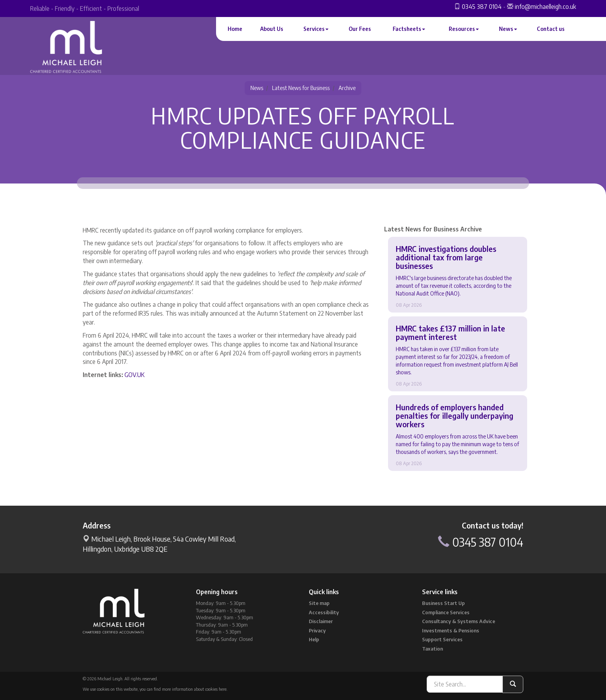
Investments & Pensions (451, 630)
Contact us (551, 29)
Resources (464, 29)
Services (316, 29)
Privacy (317, 630)
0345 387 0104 (482, 7)
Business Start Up (443, 603)
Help (314, 639)
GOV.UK (134, 375)
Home (235, 29)
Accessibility (324, 612)
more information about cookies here (194, 689)
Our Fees (360, 29)
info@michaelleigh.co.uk (545, 7)
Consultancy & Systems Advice (459, 621)
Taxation (432, 649)
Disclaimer (321, 621)
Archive (347, 88)
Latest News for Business (301, 88)
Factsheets (409, 29)
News (508, 29)
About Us (272, 29)
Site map (319, 603)
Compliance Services (446, 612)
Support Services (442, 639)
